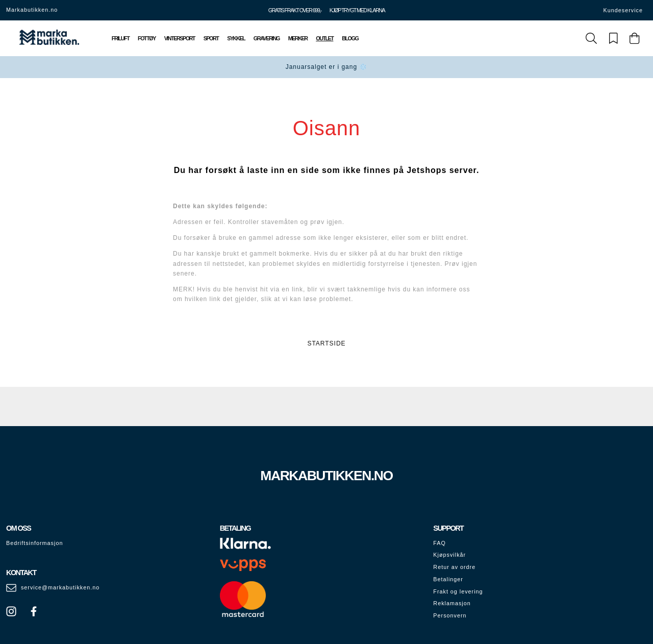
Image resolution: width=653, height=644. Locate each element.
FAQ (439, 543)
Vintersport (180, 38)
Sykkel (236, 38)
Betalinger (448, 579)
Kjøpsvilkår (449, 555)
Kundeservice (623, 10)
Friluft (120, 38)
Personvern (450, 615)
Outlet (324, 38)
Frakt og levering (458, 591)
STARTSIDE (326, 343)
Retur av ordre (454, 567)
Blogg (350, 38)
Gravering (267, 38)
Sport (211, 38)
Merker (298, 38)
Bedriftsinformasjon (34, 543)
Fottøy (147, 38)
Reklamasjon (452, 603)
